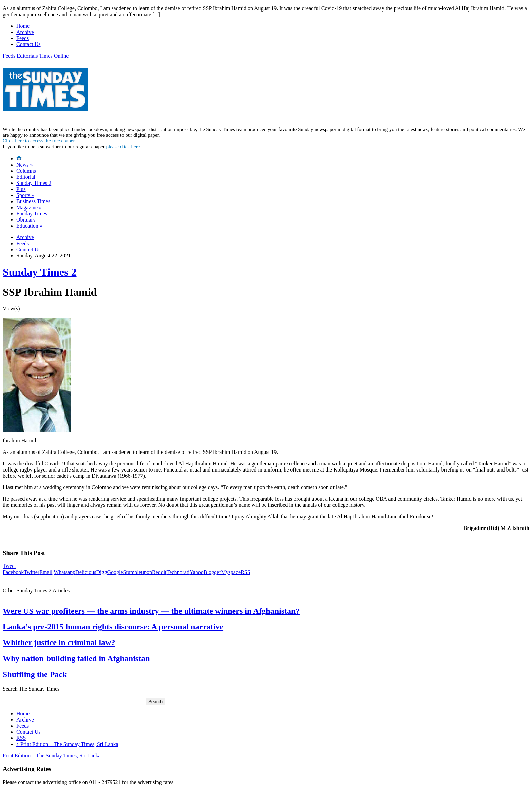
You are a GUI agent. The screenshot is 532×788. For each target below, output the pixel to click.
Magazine (29, 207)
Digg (101, 572)
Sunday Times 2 (34, 183)
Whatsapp (64, 572)
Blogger (212, 572)
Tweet (9, 566)
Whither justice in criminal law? (59, 642)
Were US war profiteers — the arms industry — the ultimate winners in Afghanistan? (151, 611)
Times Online (54, 56)
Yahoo (197, 572)
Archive (25, 32)
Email (46, 572)
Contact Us (28, 44)
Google (115, 572)
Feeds (23, 38)
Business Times (33, 201)
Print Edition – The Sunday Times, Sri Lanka (67, 744)
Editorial (26, 177)
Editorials (27, 56)
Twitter (32, 572)
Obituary (26, 220)
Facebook (13, 572)
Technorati (178, 572)
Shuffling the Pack (35, 674)
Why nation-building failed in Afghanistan (76, 658)
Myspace (231, 572)
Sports (25, 195)
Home (23, 26)
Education (29, 226)
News (24, 165)
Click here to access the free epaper (39, 141)
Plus (21, 189)
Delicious (86, 572)
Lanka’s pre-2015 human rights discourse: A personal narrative (113, 627)
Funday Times (32, 214)
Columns (26, 171)
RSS (245, 572)
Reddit (159, 572)
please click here (123, 147)
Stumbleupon (138, 572)
